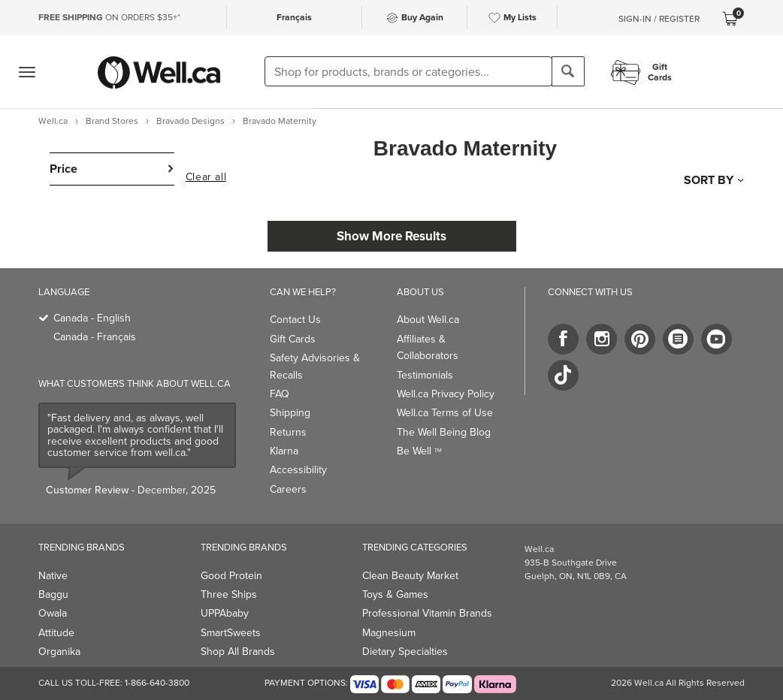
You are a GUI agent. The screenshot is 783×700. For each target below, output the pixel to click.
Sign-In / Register (659, 19)
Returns (288, 432)
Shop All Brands (238, 652)
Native (53, 576)
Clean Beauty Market (410, 576)
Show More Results (391, 236)
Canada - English (92, 318)
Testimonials (425, 375)
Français (294, 17)
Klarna (284, 451)
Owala (53, 613)
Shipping (290, 413)
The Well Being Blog (444, 432)
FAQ (280, 394)
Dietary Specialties (405, 652)
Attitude (56, 633)
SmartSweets (231, 633)
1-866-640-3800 (157, 683)
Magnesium (389, 633)
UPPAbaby (225, 613)
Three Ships (229, 594)
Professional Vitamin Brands (427, 613)
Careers (288, 489)
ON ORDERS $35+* (109, 17)
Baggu (53, 594)
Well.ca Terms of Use (445, 413)
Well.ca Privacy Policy (446, 394)
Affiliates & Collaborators (428, 347)
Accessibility (298, 470)
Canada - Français (95, 337)
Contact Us (295, 320)
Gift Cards (293, 339)
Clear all (206, 177)
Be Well (419, 451)
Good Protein (231, 576)
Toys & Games (395, 594)
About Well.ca (428, 320)
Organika (59, 652)
